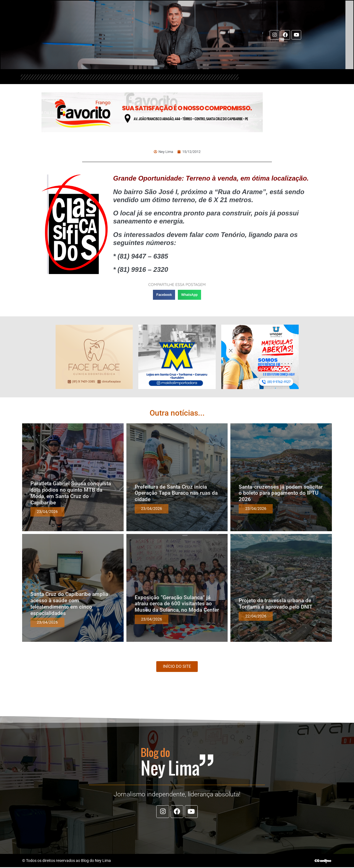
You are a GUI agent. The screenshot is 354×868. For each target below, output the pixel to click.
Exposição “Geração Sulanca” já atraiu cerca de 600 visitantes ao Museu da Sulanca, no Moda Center (177, 604)
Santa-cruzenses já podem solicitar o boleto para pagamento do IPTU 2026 (281, 493)
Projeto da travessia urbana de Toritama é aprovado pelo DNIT (276, 604)
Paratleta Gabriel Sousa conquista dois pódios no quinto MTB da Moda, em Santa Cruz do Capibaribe (71, 493)
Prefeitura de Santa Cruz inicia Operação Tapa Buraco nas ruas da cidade (176, 493)
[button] (164, 295)
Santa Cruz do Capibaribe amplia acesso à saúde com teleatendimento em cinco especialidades (69, 604)
